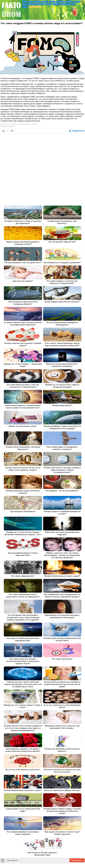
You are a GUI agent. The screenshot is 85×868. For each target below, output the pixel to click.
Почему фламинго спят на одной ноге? (23, 263)
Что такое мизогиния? (62, 659)
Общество (41, 4)
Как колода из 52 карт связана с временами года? (43, 854)
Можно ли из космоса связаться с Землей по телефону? (62, 365)
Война (31, 2)
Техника (25, 7)
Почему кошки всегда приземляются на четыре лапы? (62, 639)
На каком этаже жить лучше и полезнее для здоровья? (23, 222)
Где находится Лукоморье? (23, 511)
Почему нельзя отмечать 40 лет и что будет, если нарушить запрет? (23, 469)
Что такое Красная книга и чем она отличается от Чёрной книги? (23, 386)
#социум (13, 124)
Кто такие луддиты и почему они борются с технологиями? (62, 282)
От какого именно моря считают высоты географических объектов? (23, 324)
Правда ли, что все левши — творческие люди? (23, 365)
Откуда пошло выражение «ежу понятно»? (62, 222)
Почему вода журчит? (62, 405)
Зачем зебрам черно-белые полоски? (62, 302)
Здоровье (37, 2)
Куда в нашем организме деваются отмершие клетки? (23, 243)
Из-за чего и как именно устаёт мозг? (23, 770)
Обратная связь (35, 7)
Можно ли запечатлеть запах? (23, 426)
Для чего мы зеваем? (23, 281)
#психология (5, 124)
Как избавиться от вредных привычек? (62, 263)
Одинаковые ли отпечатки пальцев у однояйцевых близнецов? (62, 616)
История (52, 2)
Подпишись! (77, 860)
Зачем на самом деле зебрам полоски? (62, 790)
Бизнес (25, 2)
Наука (24, 4)
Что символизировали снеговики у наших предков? (23, 833)
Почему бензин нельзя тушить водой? (62, 576)
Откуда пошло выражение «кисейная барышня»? (23, 448)
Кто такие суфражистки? (23, 576)
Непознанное (32, 4)
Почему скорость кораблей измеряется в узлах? (62, 513)
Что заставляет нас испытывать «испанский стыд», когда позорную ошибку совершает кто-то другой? (23, 617)
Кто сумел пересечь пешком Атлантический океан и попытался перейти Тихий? (23, 661)
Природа (48, 4)
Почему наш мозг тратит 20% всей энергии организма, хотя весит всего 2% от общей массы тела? (23, 684)
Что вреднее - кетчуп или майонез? (62, 491)
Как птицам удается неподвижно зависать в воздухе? (62, 448)
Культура (77, 2)
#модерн (34, 124)
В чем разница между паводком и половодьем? (62, 324)
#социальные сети (24, 124)
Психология (56, 4)
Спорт (73, 4)
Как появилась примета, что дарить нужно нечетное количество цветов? (23, 750)
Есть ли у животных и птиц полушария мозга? (62, 706)
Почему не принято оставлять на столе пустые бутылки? (62, 771)
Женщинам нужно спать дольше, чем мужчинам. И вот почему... (62, 727)
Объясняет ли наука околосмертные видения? (62, 533)
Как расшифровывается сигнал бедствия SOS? (23, 554)
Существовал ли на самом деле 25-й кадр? (23, 810)
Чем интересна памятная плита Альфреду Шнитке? (23, 303)
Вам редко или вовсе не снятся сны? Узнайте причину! (62, 833)
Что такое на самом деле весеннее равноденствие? (23, 639)
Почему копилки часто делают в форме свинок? (23, 344)
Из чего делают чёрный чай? (62, 242)
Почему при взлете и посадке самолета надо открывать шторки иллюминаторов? (62, 470)
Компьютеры (60, 2)
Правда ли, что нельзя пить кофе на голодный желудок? (62, 386)
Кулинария (69, 2)
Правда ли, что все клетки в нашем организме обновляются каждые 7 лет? (23, 533)
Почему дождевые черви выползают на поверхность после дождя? (62, 427)
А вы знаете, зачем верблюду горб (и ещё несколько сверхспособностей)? (62, 344)
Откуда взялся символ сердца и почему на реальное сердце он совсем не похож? (62, 811)
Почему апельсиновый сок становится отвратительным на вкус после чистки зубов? (62, 684)
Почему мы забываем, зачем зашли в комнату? (62, 750)
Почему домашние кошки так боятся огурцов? (23, 492)
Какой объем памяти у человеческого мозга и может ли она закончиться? (23, 407)
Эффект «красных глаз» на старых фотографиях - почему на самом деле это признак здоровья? (62, 555)
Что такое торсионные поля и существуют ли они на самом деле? (23, 596)
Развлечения (66, 4)
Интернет (45, 2)
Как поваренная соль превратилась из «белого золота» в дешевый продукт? (62, 596)
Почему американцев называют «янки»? (23, 790)
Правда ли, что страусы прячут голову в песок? (23, 706)
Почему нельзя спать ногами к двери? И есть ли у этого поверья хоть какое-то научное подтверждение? (23, 728)
